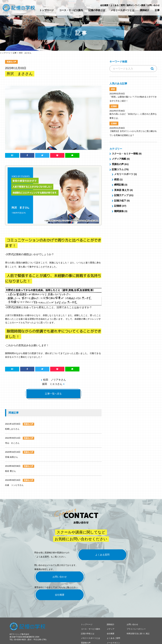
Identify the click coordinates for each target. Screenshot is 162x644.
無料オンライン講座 (136, 5)
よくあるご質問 (118, 5)
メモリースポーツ (124, 174)
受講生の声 (118, 164)
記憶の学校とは (97, 10)
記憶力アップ (121, 195)
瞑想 (117, 179)
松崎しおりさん (12, 429)
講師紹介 (145, 10)
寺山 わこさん (12, 443)
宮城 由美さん (12, 457)
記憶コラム (118, 169)
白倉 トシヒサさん (14, 485)
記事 (157, 10)
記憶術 (118, 206)
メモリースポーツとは (122, 10)
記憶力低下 (120, 201)
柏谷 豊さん (11, 471)
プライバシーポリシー (136, 617)
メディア (111, 617)
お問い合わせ (153, 5)
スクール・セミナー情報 (125, 154)
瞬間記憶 (119, 185)
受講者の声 (86, 630)
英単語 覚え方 (122, 190)
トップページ (47, 10)
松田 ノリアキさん (55, 380)
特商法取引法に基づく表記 (138, 621)
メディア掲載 (119, 159)
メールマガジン (113, 630)
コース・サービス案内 (71, 10)
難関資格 (119, 211)
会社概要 (104, 5)
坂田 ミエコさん (52, 384)
